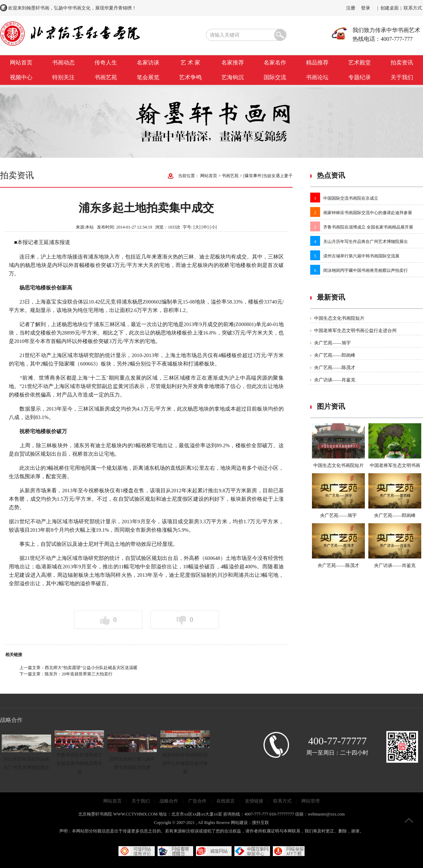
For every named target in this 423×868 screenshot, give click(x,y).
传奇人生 (106, 63)
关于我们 (402, 77)
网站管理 (311, 801)
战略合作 (169, 801)
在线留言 (226, 801)
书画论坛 (317, 77)
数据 (25, 409)
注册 (351, 8)
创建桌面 (390, 8)
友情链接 (254, 801)
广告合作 (197, 801)
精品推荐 (317, 63)
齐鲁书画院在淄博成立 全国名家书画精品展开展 (368, 227)
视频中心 (21, 77)
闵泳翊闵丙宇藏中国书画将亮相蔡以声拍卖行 (366, 270)
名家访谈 (148, 63)
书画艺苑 (106, 77)
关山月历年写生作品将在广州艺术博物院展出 (366, 242)
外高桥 (192, 558)
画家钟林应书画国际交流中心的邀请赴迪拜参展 (368, 213)
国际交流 (275, 77)
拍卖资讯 (402, 63)
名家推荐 (233, 63)
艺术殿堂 (360, 63)
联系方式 (413, 8)
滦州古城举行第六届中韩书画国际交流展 (361, 256)
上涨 (198, 333)
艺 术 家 (190, 63)
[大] (197, 227)
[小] (213, 227)
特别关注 (63, 77)
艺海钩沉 (233, 77)
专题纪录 (360, 77)
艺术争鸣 (190, 77)
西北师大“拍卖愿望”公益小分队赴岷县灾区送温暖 (91, 668)
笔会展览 (148, 77)
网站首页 (21, 63)
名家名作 (275, 63)
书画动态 (63, 63)
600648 (213, 558)
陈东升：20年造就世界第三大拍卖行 (79, 674)
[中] (205, 227)
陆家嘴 (67, 364)
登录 (366, 8)
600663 (88, 364)
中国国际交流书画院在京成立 (351, 198)
